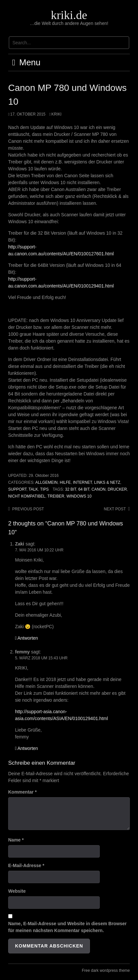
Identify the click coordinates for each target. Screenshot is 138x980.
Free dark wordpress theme (106, 970)
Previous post (28, 509)
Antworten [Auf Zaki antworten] (28, 638)
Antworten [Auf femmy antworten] (28, 748)
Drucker (117, 489)
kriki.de (69, 15)
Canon (99, 489)
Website (17, 891)
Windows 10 (79, 496)
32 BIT (71, 489)
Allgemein (46, 482)
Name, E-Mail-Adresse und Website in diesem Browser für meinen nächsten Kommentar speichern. (67, 927)
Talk (33, 489)
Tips (44, 489)
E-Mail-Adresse (26, 865)
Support (17, 489)
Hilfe (65, 482)
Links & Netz (107, 482)
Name (16, 840)
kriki (56, 114)
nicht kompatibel (27, 496)
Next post (115, 509)
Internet (82, 482)
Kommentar (22, 792)
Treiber (56, 496)
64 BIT (84, 489)
